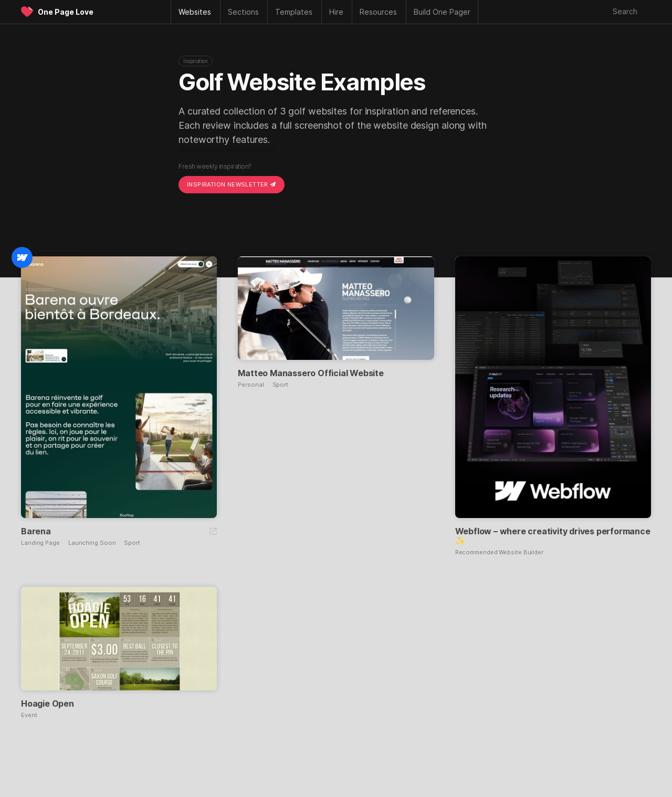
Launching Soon (92, 543)
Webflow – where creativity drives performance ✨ (553, 536)
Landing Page (40, 543)
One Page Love (66, 12)
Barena (36, 531)
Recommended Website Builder (499, 552)
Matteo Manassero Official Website (311, 373)
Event (29, 715)
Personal (251, 385)
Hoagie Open (48, 703)
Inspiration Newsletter (232, 184)
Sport (132, 543)
